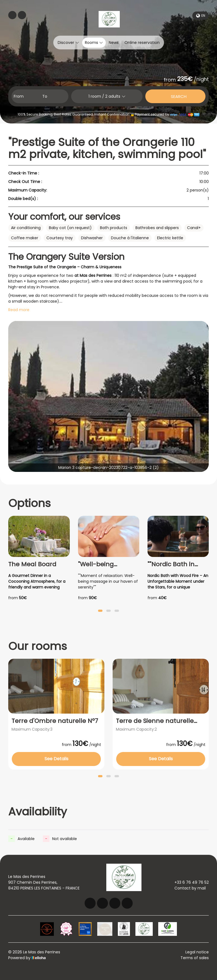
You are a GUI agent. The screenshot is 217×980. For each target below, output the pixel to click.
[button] (100, 611)
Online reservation (142, 43)
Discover (68, 43)
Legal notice (197, 952)
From (19, 96)
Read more (19, 310)
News (114, 43)
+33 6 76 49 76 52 (188, 882)
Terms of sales (195, 958)
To (45, 96)
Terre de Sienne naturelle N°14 (155, 721)
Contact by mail (187, 888)
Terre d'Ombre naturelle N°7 (55, 721)
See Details (56, 759)
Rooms (94, 43)
